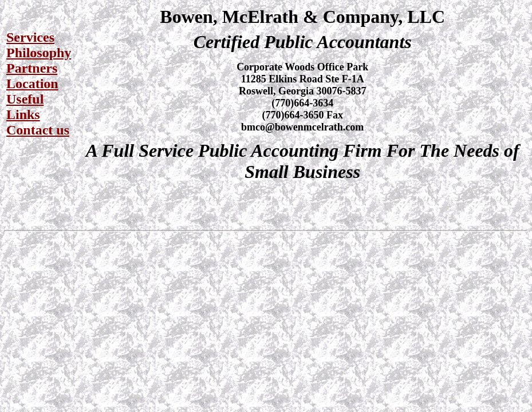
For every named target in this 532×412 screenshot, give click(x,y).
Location (32, 84)
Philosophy (39, 53)
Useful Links (25, 107)
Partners (32, 68)
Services (30, 37)
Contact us (38, 130)
